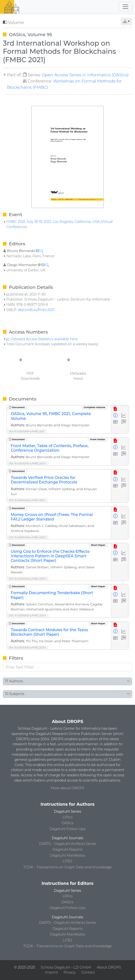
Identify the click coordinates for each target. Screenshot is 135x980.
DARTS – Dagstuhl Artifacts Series (67, 844)
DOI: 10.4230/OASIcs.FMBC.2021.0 (28, 463)
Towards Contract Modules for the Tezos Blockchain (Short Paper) (49, 632)
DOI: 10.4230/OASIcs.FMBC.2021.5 (27, 648)
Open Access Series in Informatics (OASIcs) (85, 75)
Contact (88, 972)
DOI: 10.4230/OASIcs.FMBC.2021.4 (28, 616)
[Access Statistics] (124, 416)
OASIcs (67, 823)
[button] (126, 22)
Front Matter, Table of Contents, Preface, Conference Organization (50, 448)
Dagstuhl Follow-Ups (67, 829)
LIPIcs (67, 817)
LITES (67, 861)
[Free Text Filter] (67, 667)
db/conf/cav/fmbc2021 (36, 310)
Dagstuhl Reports (67, 849)
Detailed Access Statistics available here (42, 339)
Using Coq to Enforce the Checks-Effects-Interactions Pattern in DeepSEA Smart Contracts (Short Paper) (51, 556)
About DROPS (109, 967)
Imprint (51, 972)
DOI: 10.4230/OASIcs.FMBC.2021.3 (27, 579)
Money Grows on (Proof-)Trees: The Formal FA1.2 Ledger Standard (52, 517)
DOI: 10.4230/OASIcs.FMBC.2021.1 (27, 500)
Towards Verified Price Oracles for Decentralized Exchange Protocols (44, 480)
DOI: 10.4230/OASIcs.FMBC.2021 (27, 431)
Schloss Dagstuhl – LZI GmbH (66, 967)
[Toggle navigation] (125, 7)
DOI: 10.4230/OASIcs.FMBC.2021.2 (27, 537)
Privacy (70, 972)
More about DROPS (67, 788)
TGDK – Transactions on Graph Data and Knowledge (67, 867)
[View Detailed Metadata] (115, 416)
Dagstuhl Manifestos (67, 855)
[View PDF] (115, 409)
